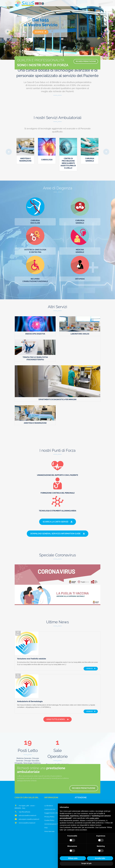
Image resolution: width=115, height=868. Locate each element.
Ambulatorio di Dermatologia (54, 663)
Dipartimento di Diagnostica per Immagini (57, 400)
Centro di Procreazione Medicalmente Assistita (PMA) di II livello (68, 163)
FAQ (46, 798)
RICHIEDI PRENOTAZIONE (82, 71)
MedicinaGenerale (80, 251)
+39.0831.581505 (22, 782)
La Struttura (49, 776)
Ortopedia (80, 279)
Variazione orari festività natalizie (55, 636)
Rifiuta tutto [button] (73, 858)
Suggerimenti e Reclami (53, 783)
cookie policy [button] (94, 818)
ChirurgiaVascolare (35, 222)
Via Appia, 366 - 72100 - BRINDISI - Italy (25, 777)
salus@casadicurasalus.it (25, 785)
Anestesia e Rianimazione (35, 423)
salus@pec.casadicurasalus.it (27, 789)
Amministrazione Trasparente (55, 794)
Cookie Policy (49, 790)
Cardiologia (47, 160)
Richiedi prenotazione (78, 759)
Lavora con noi (50, 779)
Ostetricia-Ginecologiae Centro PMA (35, 251)
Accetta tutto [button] (100, 858)
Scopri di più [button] (86, 863)
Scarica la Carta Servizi (57, 522)
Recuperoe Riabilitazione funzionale (35, 280)
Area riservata (49, 801)
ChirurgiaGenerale (80, 222)
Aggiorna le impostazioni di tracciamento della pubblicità (57, 863)
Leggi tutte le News (57, 689)
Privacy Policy (49, 787)
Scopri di (41, 33)
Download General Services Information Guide (58, 534)
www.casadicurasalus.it (25, 793)
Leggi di (91, 648)
